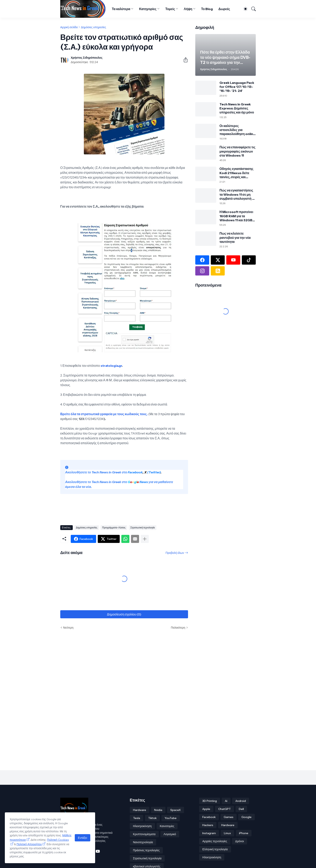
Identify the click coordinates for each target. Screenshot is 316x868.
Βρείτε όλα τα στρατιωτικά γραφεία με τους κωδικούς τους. (104, 414)
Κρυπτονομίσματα (144, 834)
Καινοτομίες (167, 826)
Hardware (140, 810)
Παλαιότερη (178, 628)
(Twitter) (154, 472)
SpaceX (176, 810)
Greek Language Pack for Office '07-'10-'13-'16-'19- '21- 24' (237, 87)
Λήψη (188, 9)
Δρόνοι (240, 841)
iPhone (244, 833)
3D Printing (210, 801)
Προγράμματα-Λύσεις (114, 528)
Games (229, 817)
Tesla (137, 818)
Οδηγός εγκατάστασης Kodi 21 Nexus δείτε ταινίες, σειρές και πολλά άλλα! (236, 173)
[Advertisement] (134, 508)
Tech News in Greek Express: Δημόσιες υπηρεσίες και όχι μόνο (237, 108)
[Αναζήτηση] (252, 9)
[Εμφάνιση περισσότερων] (145, 539)
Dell (241, 809)
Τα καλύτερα (121, 9)
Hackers (208, 825)
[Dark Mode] (244, 9)
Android (241, 801)
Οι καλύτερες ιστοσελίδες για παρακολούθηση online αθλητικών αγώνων (237, 130)
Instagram (209, 833)
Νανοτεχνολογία (143, 842)
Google (246, 817)
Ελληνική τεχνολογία (215, 849)
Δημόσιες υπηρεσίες (93, 27)
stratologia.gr (111, 366)
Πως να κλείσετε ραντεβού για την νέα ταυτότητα (235, 238)
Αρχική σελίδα (69, 27)
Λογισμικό (170, 834)
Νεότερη (68, 628)
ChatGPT (225, 809)
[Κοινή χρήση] (184, 60)
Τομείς (170, 9)
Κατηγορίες (148, 9)
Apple (206, 809)
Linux (227, 833)
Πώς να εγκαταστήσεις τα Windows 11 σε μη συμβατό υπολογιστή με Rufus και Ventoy (238, 194)
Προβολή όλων (175, 553)
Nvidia (158, 810)
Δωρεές (224, 9)
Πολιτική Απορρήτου (29, 844)
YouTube (171, 818)
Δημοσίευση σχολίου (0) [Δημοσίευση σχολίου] (124, 614)
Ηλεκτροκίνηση (142, 826)
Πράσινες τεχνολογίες (146, 850)
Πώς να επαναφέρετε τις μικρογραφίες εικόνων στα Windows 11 (237, 151)
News (143, 482)
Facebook (135, 472)
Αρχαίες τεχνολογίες (215, 841)
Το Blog (207, 9)
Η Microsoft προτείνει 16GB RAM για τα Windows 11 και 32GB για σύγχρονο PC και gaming (236, 216)
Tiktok (152, 818)
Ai (226, 801)
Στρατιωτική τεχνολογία (143, 528)
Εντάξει (83, 838)
